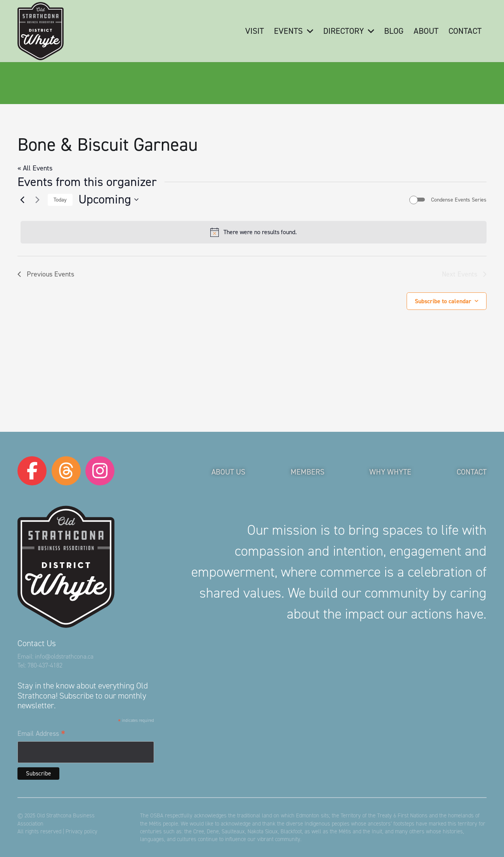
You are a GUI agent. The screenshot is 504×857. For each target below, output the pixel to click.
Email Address (41, 734)
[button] (308, 31)
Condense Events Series (459, 200)
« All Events (35, 168)
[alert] (254, 232)
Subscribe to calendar (443, 301)
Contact (472, 472)
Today (60, 200)
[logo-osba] (41, 31)
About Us (228, 472)
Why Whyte (390, 472)
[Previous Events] (22, 200)
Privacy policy (81, 831)
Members (307, 472)
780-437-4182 (45, 665)
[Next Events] (37, 200)
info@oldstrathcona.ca (64, 656)
